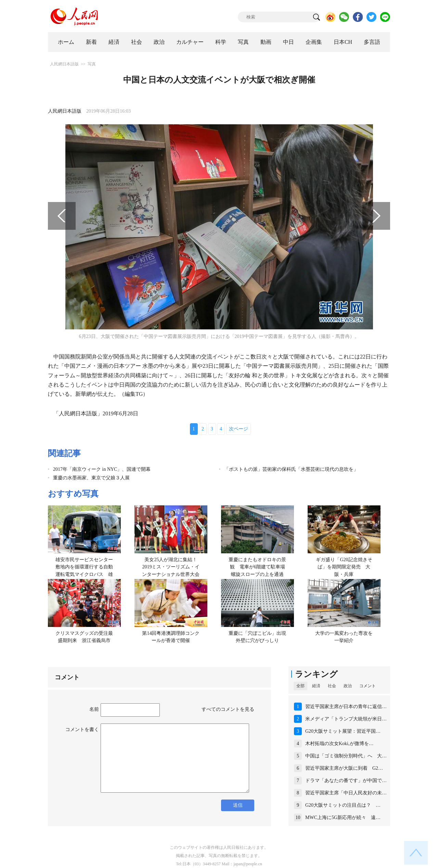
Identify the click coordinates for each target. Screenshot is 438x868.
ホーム (66, 42)
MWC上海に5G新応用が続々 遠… (343, 817)
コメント (368, 686)
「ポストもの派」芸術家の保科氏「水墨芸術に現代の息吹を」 (291, 469)
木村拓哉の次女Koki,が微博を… (339, 744)
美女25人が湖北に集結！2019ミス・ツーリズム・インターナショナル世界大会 (171, 567)
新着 (91, 42)
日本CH (343, 42)
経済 (114, 42)
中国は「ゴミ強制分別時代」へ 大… (346, 756)
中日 (288, 42)
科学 (221, 42)
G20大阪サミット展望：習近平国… (343, 731)
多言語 (372, 42)
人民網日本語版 (64, 64)
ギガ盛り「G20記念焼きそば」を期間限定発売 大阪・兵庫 (344, 567)
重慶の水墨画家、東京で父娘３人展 (91, 478)
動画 (266, 42)
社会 (137, 42)
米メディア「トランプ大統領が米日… (346, 719)
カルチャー (190, 42)
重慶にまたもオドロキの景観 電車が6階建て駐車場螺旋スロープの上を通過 (257, 567)
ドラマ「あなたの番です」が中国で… (346, 781)
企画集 (314, 42)
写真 (243, 42)
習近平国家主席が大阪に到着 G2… (344, 768)
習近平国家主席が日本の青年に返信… (346, 707)
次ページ (239, 429)
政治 (159, 42)
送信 (238, 805)
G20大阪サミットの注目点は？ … (343, 805)
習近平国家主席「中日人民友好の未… (346, 793)
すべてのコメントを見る (228, 709)
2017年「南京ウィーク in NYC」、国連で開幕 (102, 469)
